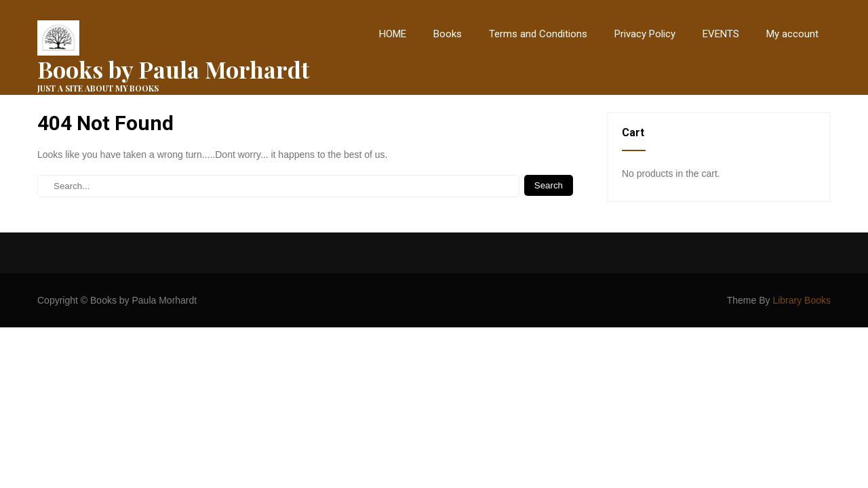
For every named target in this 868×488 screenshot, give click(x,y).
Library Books (802, 300)
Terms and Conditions (538, 34)
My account (792, 34)
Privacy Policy (645, 34)
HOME (393, 34)
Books (448, 34)
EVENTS (721, 34)
